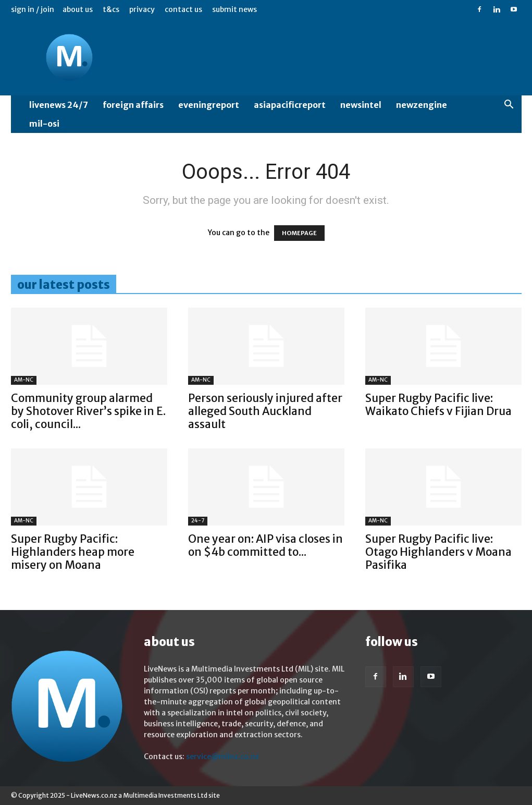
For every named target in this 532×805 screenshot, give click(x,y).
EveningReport (209, 105)
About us (78, 9)
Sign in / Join (33, 9)
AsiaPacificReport (290, 105)
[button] (509, 106)
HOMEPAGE (299, 233)
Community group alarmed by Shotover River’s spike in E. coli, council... (88, 411)
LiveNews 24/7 (59, 105)
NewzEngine (422, 105)
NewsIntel (361, 105)
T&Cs (111, 9)
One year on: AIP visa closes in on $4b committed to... (265, 545)
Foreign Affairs (133, 105)
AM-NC (24, 380)
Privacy (142, 9)
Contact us (183, 9)
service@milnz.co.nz (222, 757)
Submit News (234, 9)
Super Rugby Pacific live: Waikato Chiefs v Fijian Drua (438, 405)
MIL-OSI (44, 124)
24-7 (198, 521)
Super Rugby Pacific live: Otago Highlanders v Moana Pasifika (438, 552)
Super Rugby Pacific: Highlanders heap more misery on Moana (73, 552)
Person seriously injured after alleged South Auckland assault (265, 411)
